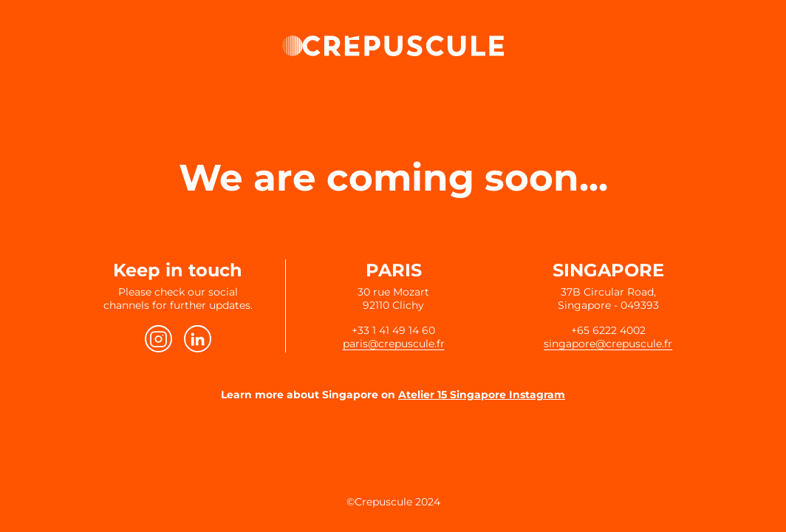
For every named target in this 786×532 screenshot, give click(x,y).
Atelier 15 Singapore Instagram (482, 395)
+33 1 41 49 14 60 (393, 330)
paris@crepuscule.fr (394, 344)
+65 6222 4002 (608, 330)
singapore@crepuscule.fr (608, 344)
